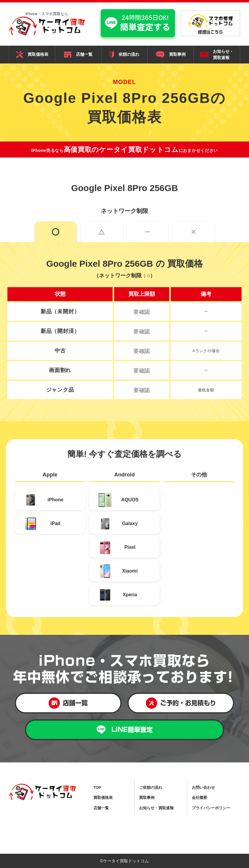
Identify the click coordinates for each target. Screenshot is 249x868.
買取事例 (171, 55)
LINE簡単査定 (125, 730)
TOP (97, 787)
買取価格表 (32, 55)
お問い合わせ (203, 787)
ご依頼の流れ (151, 787)
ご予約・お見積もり (181, 703)
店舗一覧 (78, 55)
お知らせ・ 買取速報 (217, 54)
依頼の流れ (124, 54)
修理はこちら (210, 24)
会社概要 (199, 798)
